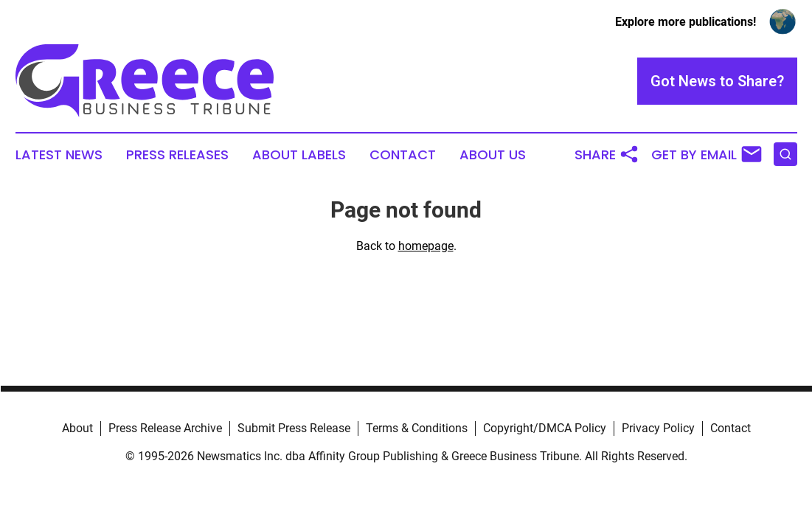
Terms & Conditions (417, 428)
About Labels (299, 155)
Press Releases (177, 155)
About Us (493, 155)
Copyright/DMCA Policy (545, 428)
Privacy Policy (658, 428)
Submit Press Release (294, 428)
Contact (403, 155)
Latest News (59, 155)
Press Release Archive (165, 428)
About (77, 428)
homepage (426, 246)
